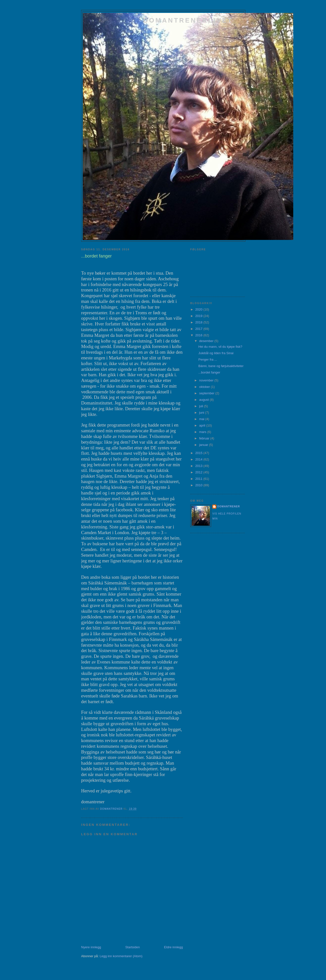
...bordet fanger (209, 372)
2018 (199, 322)
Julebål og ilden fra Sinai (216, 353)
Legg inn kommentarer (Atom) (121, 956)
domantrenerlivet (188, 20)
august (205, 400)
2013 (199, 466)
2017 (199, 329)
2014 (199, 459)
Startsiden (133, 947)
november (207, 380)
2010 (199, 485)
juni (202, 413)
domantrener (229, 506)
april (203, 425)
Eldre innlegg (173, 947)
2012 (199, 472)
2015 (199, 453)
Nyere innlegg (91, 947)
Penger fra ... (208, 360)
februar (205, 438)
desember (207, 341)
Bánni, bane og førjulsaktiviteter (221, 366)
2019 (199, 316)
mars (203, 432)
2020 (199, 309)
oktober (205, 387)
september (207, 393)
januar (204, 445)
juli (202, 406)
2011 (199, 479)
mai (202, 419)
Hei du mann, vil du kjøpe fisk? (220, 347)
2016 (199, 335)
